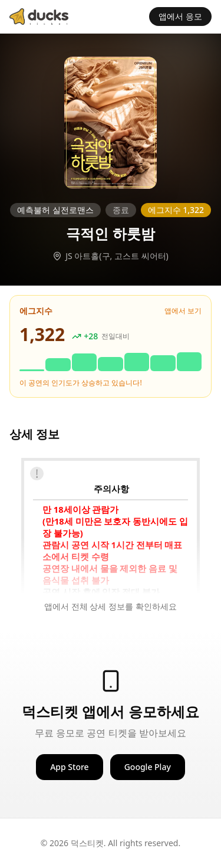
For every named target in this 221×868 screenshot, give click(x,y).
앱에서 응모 (180, 16)
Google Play (148, 767)
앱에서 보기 (183, 311)
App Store (69, 767)
